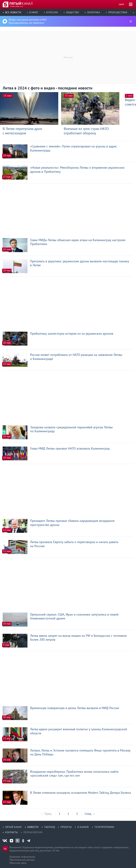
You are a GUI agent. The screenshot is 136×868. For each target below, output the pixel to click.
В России (52, 12)
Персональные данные (22, 860)
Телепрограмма (104, 827)
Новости (33, 827)
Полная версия (33, 832)
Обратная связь (18, 863)
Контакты (11, 832)
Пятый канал (13, 827)
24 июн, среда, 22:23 (16, 6)
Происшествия (118, 12)
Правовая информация (22, 857)
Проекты (66, 827)
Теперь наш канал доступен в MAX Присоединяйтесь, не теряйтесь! (28, 21)
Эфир (121, 4)
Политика (94, 12)
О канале (83, 827)
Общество (73, 12)
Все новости (13, 12)
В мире (34, 12)
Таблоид (49, 827)
